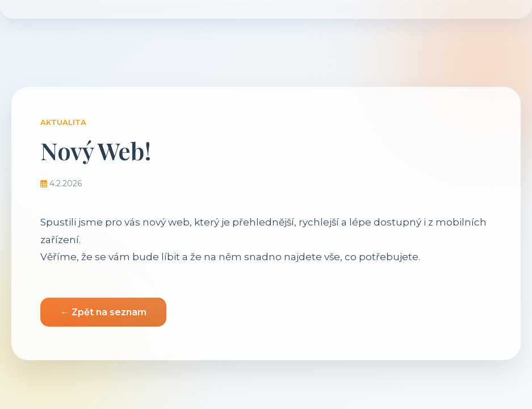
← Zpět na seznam (103, 312)
